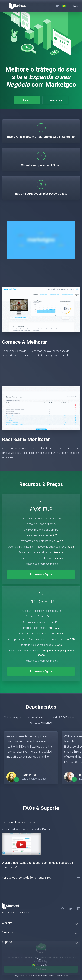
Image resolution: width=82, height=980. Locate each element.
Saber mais (55, 100)
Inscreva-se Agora (41, 574)
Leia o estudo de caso (34, 779)
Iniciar (27, 100)
